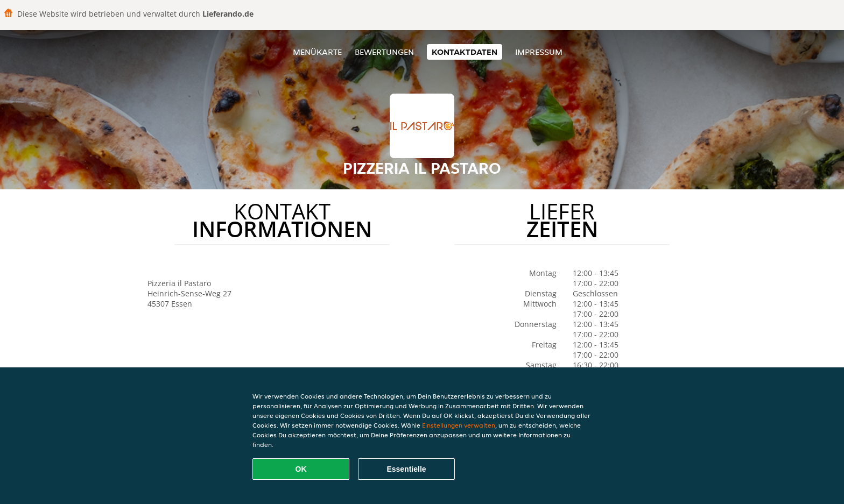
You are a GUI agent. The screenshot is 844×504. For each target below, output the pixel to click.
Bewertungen (384, 52)
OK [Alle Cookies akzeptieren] (301, 469)
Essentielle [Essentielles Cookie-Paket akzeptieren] (406, 469)
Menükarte (317, 52)
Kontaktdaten (465, 52)
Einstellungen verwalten (459, 425)
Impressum (539, 52)
